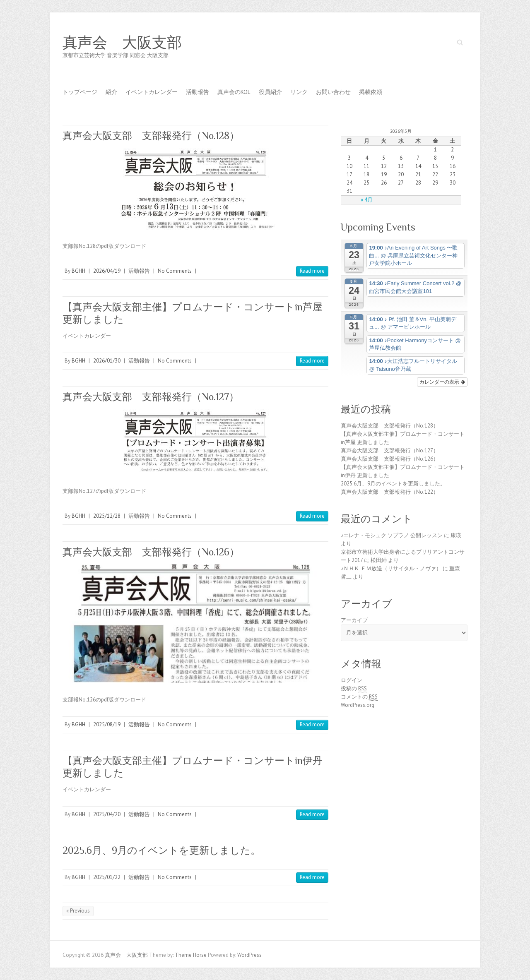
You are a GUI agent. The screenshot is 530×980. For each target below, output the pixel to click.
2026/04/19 (107, 271)
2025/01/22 (107, 877)
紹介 (111, 92)
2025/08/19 (107, 724)
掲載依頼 (371, 92)
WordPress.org (358, 705)
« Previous (78, 911)
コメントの (359, 697)
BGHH (78, 271)
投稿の (354, 689)
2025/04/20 (107, 814)
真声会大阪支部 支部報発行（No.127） (151, 397)
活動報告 (198, 92)
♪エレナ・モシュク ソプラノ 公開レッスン (392, 535)
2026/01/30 (107, 361)
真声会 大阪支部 (122, 43)
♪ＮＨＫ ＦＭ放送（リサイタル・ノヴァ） (391, 568)
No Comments (175, 271)
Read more (312, 271)
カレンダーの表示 (442, 382)
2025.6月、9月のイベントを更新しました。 (161, 850)
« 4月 (367, 200)
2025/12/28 (107, 516)
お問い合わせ (333, 92)
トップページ (80, 92)
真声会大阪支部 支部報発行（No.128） (151, 136)
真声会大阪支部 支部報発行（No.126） (151, 552)
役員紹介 (270, 92)
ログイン (352, 680)
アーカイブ (354, 620)
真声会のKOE (234, 92)
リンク (299, 92)
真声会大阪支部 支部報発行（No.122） (390, 492)
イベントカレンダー (152, 92)
